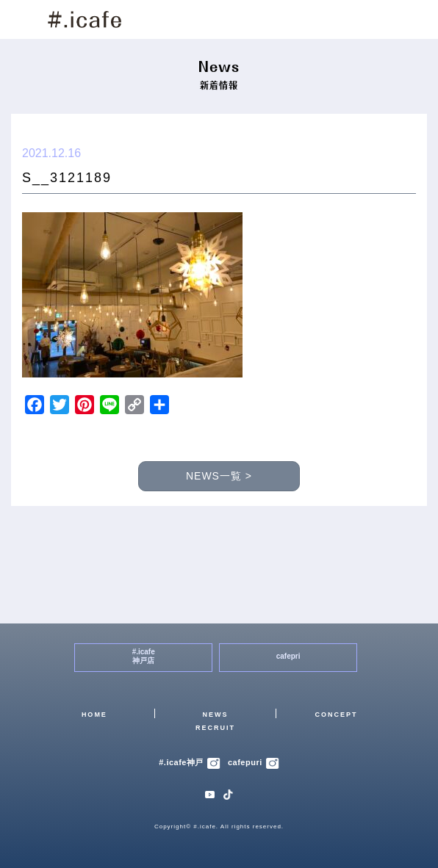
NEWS (215, 715)
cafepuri (254, 762)
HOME (94, 715)
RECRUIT (215, 728)
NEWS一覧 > (219, 476)
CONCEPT (337, 715)
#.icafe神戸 (190, 762)
